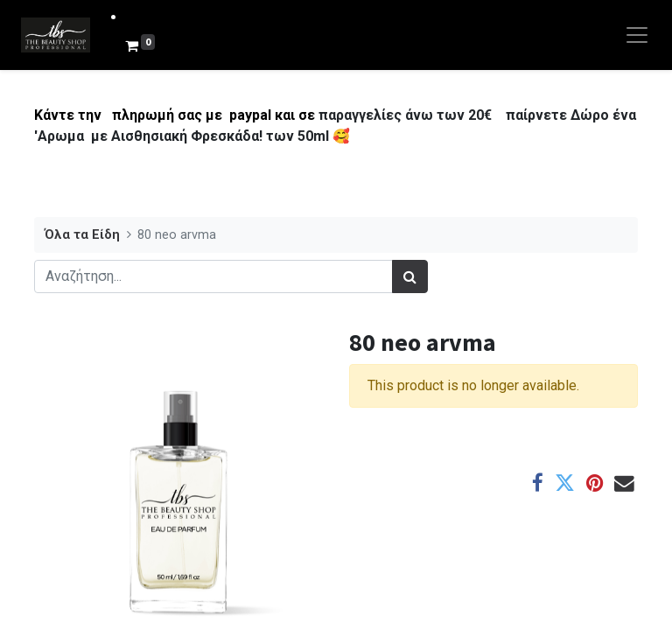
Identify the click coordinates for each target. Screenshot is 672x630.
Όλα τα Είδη (82, 235)
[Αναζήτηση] (410, 276)
